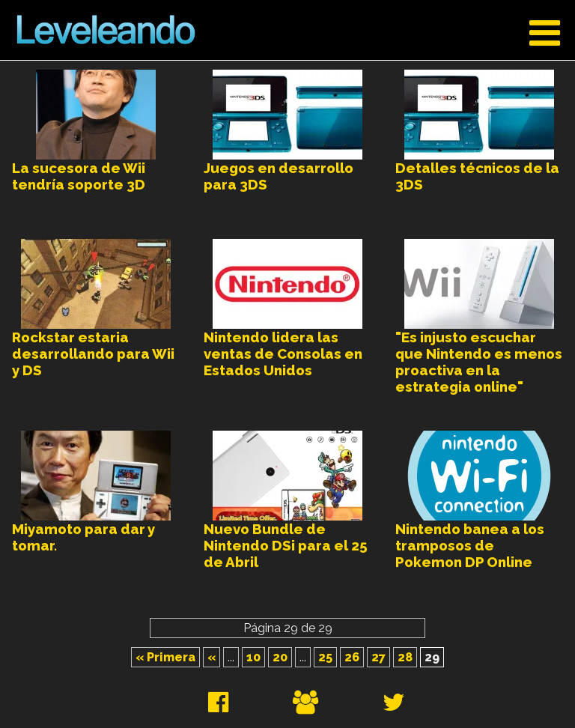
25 (325, 657)
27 (378, 657)
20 (280, 657)
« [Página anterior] (212, 657)
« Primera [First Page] (165, 657)
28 (405, 657)
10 (253, 657)
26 (352, 657)
